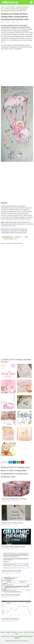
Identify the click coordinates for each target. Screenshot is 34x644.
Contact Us (27, 632)
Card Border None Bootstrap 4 (10, 619)
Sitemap (3, 632)
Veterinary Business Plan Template (11, 571)
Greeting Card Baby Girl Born (14, 243)
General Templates (5, 22)
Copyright (8, 632)
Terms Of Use (14, 632)
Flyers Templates (6, 549)
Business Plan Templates (8, 573)
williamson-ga (10, 2)
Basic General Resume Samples (11, 595)
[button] (31, 2)
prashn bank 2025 (24, 641)
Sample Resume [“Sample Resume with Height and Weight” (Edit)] (23, 636)
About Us (21, 632)
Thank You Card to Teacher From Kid (12, 523)
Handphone (18, 237)
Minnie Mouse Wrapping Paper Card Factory (14, 499)
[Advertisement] (17, 68)
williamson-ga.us (14, 636)
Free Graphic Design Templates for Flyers (13, 547)
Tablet (26, 237)
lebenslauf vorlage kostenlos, (12, 641)
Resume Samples (6, 597)
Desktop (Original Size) (10, 239)
